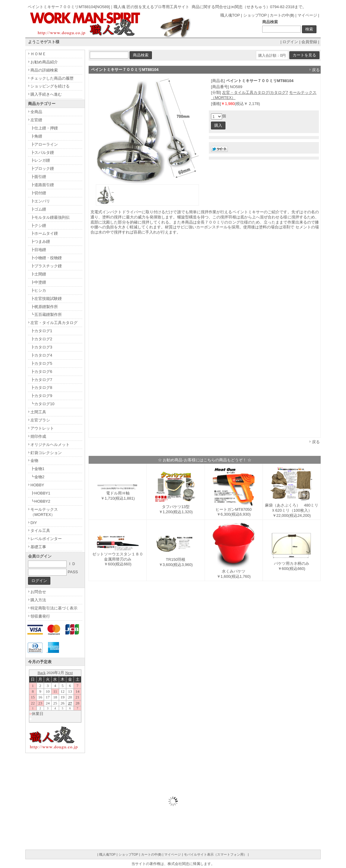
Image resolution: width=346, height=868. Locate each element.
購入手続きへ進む (46, 94)
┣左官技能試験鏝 (46, 299)
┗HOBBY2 (40, 501)
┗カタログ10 (42, 404)
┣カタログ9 (41, 396)
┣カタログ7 (41, 380)
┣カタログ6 (41, 372)
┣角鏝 (36, 136)
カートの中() (282, 15)
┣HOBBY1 (40, 493)
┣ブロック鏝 (42, 169)
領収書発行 (40, 616)
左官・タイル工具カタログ (54, 323)
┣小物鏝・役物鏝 (46, 258)
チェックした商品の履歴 (52, 78)
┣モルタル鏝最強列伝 (50, 217)
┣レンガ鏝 (40, 160)
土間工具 (38, 412)
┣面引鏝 (38, 177)
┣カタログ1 (41, 331)
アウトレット (42, 428)
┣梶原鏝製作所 (44, 307)
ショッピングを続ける (50, 86)
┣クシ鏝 (38, 226)
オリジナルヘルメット (50, 445)
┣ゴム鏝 (38, 209)
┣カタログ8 (41, 388)
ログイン (290, 42)
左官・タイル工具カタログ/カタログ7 (255, 92)
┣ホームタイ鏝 (44, 233)
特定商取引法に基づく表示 (54, 608)
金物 (34, 461)
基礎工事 (38, 547)
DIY (34, 523)
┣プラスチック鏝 (46, 266)
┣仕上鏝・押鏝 (44, 128)
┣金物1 (37, 469)
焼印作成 (38, 436)
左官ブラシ (40, 420)
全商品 (36, 112)
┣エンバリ (40, 201)
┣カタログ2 (41, 339)
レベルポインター (46, 539)
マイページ (307, 15)
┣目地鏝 (38, 250)
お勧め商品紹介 (44, 62)
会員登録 (309, 42)
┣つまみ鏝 (40, 242)
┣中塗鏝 (38, 282)
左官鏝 (36, 120)
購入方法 (38, 600)
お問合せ (38, 592)
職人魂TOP (230, 15)
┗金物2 (37, 477)
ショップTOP (255, 15)
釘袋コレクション (46, 453)
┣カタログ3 (41, 347)
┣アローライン (44, 144)
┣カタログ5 (41, 363)
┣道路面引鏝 (42, 185)
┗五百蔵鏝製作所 (46, 315)
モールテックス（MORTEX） (44, 512)
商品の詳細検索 (44, 70)
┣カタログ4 (41, 355)
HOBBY (37, 485)
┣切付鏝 (38, 193)
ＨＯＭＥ (38, 54)
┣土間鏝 (38, 274)
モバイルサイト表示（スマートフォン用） (215, 854)
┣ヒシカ (38, 290)
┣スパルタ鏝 (42, 153)
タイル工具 (40, 531)
